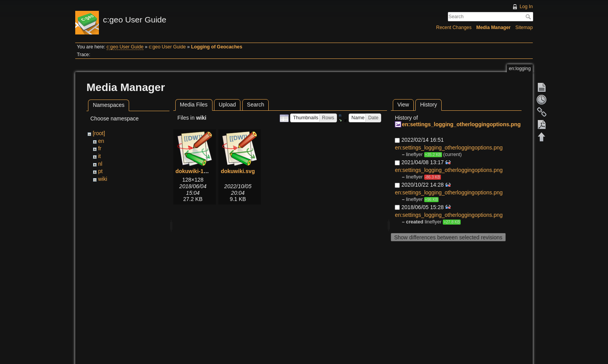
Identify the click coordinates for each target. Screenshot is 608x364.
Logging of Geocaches (217, 47)
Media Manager (493, 27)
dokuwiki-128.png (198, 171)
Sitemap (524, 27)
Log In (526, 7)
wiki (103, 179)
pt (100, 171)
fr (100, 148)
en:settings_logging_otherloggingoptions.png (461, 124)
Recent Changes (454, 27)
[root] (99, 133)
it (99, 156)
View (403, 105)
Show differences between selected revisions (448, 237)
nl (100, 164)
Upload (227, 105)
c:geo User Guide (125, 47)
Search (529, 17)
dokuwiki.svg (238, 171)
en (101, 141)
